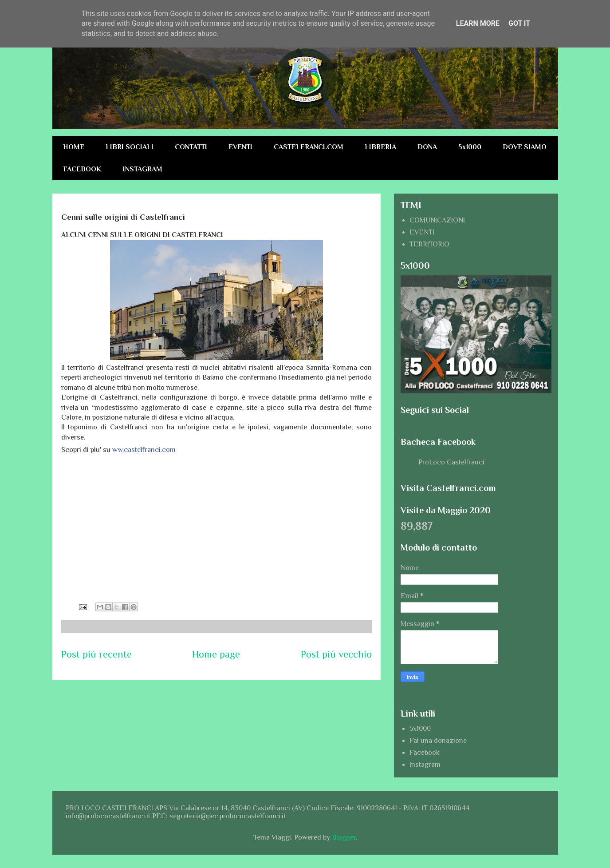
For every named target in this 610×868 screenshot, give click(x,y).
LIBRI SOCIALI (130, 147)
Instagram (425, 765)
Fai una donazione (438, 741)
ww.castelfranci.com (144, 450)
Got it (519, 23)
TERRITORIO (429, 244)
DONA (427, 147)
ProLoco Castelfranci (451, 462)
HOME (74, 147)
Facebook (425, 753)
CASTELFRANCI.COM (309, 147)
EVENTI (240, 147)
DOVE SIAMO (525, 147)
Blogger (344, 837)
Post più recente (96, 654)
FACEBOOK (82, 169)
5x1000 (470, 147)
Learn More (478, 23)
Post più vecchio (336, 654)
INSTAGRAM (143, 169)
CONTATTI (191, 147)
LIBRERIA (380, 147)
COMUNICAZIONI (437, 220)
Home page (216, 654)
